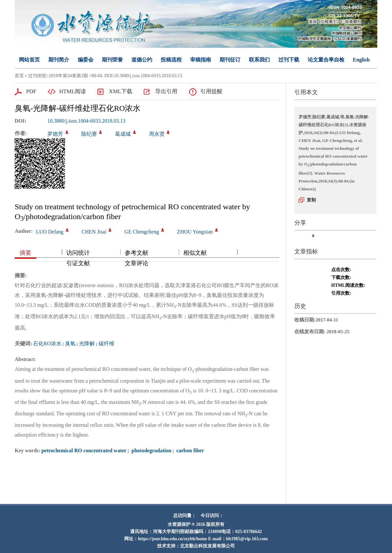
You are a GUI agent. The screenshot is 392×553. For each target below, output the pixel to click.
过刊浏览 (37, 76)
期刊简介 (59, 60)
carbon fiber (190, 450)
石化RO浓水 (47, 344)
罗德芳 (55, 134)
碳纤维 (106, 344)
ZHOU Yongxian (195, 232)
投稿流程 (171, 60)
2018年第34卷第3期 (68, 76)
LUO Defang (50, 232)
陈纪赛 (89, 134)
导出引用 (166, 91)
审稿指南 (201, 60)
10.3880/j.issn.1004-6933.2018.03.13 (86, 121)
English (361, 60)
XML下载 (121, 91)
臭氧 (70, 344)
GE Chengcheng (142, 232)
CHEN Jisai (94, 232)
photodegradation (151, 450)
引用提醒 (211, 91)
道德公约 (142, 60)
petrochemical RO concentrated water (84, 450)
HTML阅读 (73, 91)
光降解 (87, 344)
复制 (311, 200)
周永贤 (157, 134)
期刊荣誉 (112, 60)
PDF (31, 91)
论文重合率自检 (326, 60)
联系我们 (259, 60)
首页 (19, 76)
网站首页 (29, 60)
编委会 (86, 60)
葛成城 (123, 134)
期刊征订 (230, 60)
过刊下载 (289, 60)
